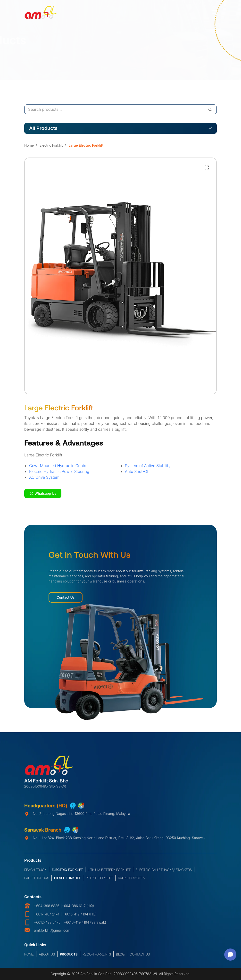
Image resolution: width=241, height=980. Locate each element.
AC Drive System (44, 477)
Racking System (132, 881)
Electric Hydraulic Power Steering (59, 471)
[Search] (210, 109)
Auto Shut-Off (137, 471)
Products (69, 956)
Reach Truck (35, 873)
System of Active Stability (148, 466)
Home (29, 956)
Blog (120, 956)
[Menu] (215, 12)
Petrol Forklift (99, 881)
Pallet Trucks (37, 881)
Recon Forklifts (97, 956)
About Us (47, 956)
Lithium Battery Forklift (109, 873)
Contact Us (66, 597)
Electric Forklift (67, 873)
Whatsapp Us (43, 493)
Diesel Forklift (67, 881)
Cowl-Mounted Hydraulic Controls (60, 466)
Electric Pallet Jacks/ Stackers (164, 873)
